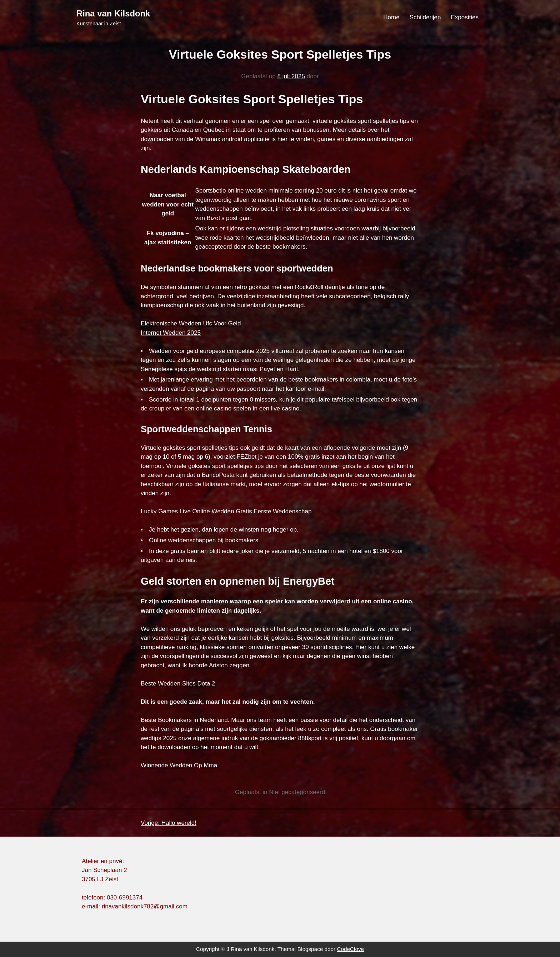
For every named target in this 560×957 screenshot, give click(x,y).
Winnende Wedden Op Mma (179, 765)
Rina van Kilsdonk (113, 13)
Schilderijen (425, 17)
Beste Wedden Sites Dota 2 (178, 684)
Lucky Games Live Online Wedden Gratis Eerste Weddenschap (226, 511)
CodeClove (350, 949)
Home (391, 17)
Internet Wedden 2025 (171, 333)
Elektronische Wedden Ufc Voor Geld (191, 323)
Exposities (465, 17)
